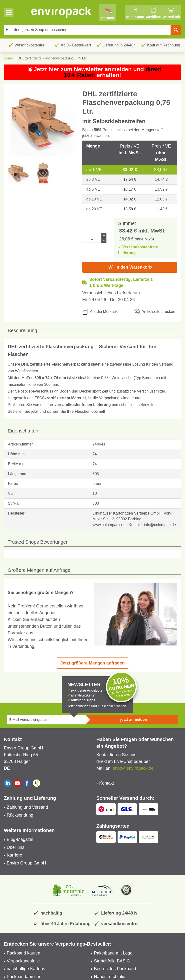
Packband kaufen (23, 953)
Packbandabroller (24, 977)
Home (8, 58)
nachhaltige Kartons (26, 969)
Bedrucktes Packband (115, 969)
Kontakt (107, 783)
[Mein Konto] (135, 13)
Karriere (14, 855)
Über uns (16, 847)
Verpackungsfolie (23, 961)
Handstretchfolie (110, 977)
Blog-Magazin (20, 839)
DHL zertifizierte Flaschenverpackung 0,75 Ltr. (52, 58)
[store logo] (61, 13)
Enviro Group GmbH (26, 863)
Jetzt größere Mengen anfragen (92, 663)
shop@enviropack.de (133, 768)
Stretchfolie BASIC (112, 961)
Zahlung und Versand (27, 807)
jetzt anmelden (134, 719)
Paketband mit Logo (113, 953)
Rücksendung (20, 815)
